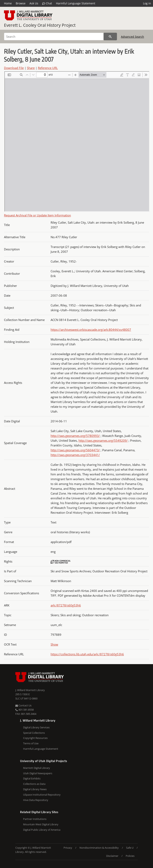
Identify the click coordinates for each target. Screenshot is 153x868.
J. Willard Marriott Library (30, 690)
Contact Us (23, 705)
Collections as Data (34, 784)
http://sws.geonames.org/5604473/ (75, 450)
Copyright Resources (35, 738)
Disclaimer (112, 856)
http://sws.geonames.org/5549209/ (103, 440)
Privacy (68, 848)
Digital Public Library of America (42, 830)
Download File (14, 68)
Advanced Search (132, 37)
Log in (147, 3)
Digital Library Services (36, 727)
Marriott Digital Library (37, 768)
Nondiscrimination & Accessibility (99, 848)
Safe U (130, 848)
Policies (130, 856)
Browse (21, 3)
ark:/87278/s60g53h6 (66, 605)
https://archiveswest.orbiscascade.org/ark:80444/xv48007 (91, 330)
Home (8, 3)
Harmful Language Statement (76, 3)
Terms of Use (31, 743)
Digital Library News (35, 789)
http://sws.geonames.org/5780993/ (75, 436)
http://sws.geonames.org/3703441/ (75, 455)
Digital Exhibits (32, 778)
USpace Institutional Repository (42, 795)
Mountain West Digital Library (41, 824)
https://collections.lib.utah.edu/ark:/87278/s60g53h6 (87, 654)
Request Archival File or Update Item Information (37, 215)
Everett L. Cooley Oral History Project (40, 25)
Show (54, 644)
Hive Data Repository (36, 800)
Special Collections (34, 733)
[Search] (54, 37)
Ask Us (34, 3)
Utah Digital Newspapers (38, 773)
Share (31, 68)
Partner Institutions (35, 819)
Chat (47, 3)
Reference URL (48, 68)
